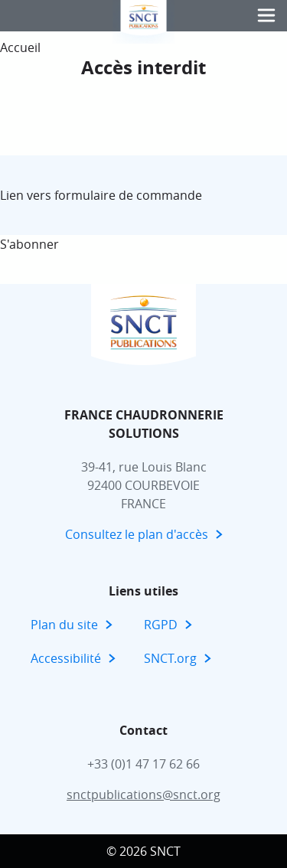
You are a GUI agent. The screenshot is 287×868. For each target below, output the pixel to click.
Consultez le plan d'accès (137, 534)
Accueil (20, 47)
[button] (266, 16)
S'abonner (29, 244)
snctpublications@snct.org (143, 795)
